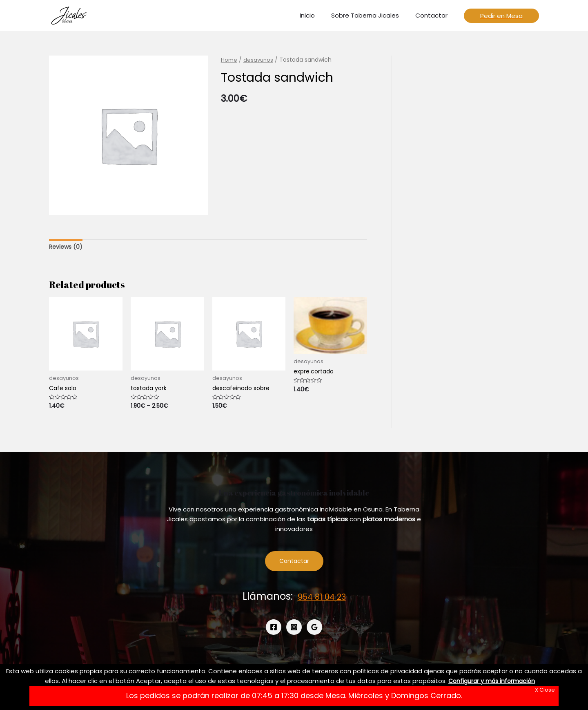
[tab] (67, 247)
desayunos (259, 60)
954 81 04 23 (322, 599)
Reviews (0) (67, 247)
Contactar (294, 564)
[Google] (314, 630)
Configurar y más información (492, 681)
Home (229, 60)
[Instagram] (294, 630)
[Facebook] (274, 630)
